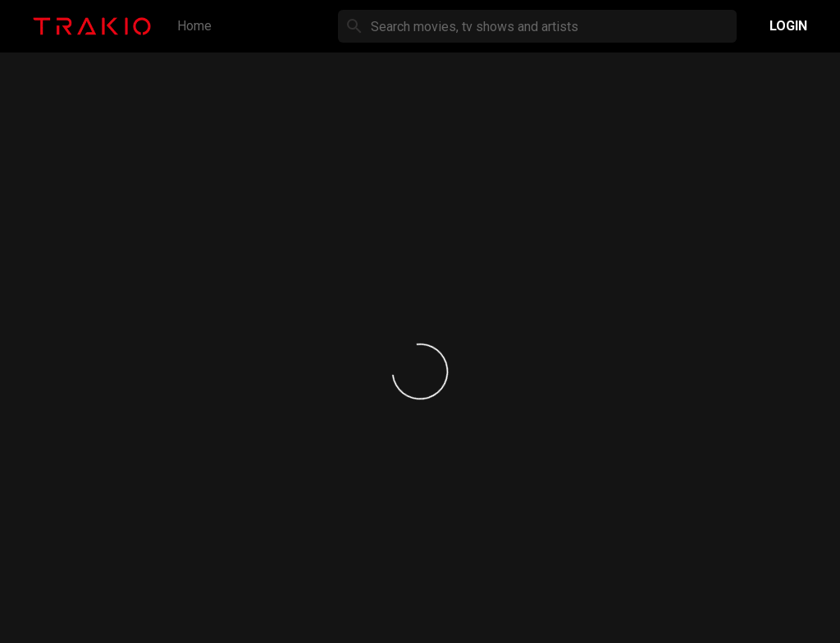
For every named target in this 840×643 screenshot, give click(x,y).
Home (194, 26)
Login (788, 26)
